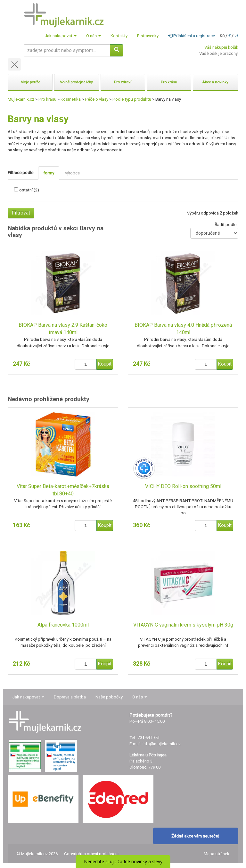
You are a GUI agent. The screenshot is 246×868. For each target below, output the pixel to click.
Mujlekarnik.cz (21, 99)
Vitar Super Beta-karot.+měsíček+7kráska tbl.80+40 (63, 490)
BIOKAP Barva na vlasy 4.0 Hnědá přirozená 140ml (183, 329)
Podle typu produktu (132, 99)
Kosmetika (71, 99)
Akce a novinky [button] (215, 82)
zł (236, 36)
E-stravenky (148, 36)
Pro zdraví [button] (123, 82)
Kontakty (119, 36)
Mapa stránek (217, 854)
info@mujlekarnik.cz (162, 744)
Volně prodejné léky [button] (76, 82)
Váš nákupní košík (221, 47)
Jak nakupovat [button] (61, 36)
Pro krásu (47, 99)
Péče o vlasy (97, 99)
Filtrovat (21, 213)
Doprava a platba (70, 697)
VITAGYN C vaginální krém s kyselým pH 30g (183, 625)
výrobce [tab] (72, 173)
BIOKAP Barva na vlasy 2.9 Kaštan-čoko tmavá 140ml (63, 329)
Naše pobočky (109, 697)
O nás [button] (94, 36)
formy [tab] (49, 173)
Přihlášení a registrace (192, 36)
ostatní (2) (29, 190)
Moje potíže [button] (30, 82)
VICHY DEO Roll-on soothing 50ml (183, 486)
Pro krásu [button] (169, 82)
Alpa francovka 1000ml (63, 625)
